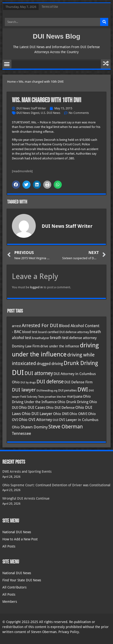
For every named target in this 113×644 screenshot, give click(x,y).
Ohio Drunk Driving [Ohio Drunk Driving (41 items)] (73, 402)
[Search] (104, 22)
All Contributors (14, 587)
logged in (36, 287)
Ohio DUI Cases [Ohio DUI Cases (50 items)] (32, 408)
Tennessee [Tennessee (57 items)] (21, 433)
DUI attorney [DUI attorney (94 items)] (39, 373)
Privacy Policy (69, 632)
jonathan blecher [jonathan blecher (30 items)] (56, 397)
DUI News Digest (28, 113)
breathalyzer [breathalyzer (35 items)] (41, 338)
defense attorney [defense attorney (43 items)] (83, 338)
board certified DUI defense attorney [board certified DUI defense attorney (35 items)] (64, 332)
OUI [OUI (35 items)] (55, 420)
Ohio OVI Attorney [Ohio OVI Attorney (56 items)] (35, 420)
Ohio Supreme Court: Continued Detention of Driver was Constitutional (56, 485)
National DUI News (17, 532)
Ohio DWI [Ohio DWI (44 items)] (61, 414)
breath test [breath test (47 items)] (59, 338)
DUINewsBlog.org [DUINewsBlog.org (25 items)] (47, 391)
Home (11, 82)
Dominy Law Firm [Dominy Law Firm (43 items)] (26, 346)
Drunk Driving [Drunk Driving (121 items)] (81, 363)
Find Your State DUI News (22, 580)
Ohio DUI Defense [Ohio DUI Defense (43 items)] (60, 408)
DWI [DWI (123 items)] (83, 390)
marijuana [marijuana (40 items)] (75, 396)
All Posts (9, 546)
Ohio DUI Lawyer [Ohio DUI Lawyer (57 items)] (37, 414)
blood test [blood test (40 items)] (30, 332)
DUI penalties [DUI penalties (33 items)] (67, 390)
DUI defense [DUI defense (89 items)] (50, 382)
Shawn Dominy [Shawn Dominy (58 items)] (34, 427)
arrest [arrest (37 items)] (16, 326)
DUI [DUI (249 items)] (18, 373)
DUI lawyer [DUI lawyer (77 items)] (24, 390)
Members (10, 602)
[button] (7, 64)
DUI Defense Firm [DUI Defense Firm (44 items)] (78, 382)
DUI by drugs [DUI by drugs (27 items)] (28, 382)
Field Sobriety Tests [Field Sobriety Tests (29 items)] (32, 397)
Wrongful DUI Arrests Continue (26, 498)
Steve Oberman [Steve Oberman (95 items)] (66, 427)
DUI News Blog (56, 36)
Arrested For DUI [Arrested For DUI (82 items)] (40, 325)
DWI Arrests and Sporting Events (27, 472)
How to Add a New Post (20, 539)
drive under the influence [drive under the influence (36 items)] (60, 346)
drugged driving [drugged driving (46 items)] (50, 364)
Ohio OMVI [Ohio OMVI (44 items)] (78, 414)
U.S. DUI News (51, 113)
